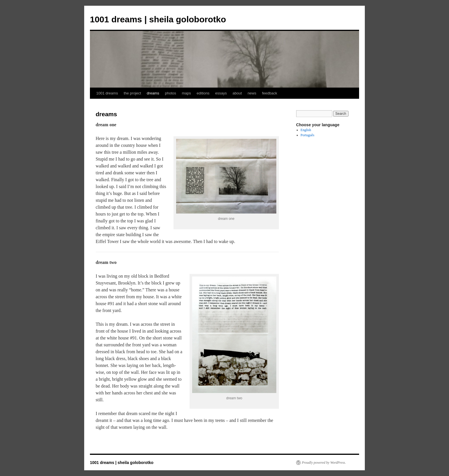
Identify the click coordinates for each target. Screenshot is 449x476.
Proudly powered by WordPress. (324, 463)
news (252, 93)
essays (221, 93)
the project (132, 93)
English (306, 130)
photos (171, 93)
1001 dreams (107, 93)
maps (186, 93)
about (237, 93)
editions (203, 93)
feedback (270, 93)
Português (308, 135)
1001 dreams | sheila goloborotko (158, 19)
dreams (153, 93)
